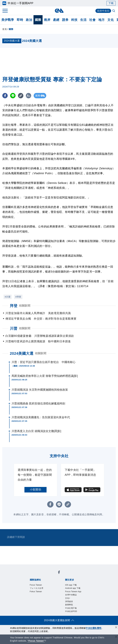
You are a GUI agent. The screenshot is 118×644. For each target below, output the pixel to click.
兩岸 (47, 20)
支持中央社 (103, 11)
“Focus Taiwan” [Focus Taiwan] (36, 641)
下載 (111, 3)
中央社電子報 (71, 608)
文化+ (68, 598)
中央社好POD (71, 611)
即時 (20, 20)
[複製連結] (21, 96)
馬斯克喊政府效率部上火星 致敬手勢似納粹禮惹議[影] (45, 376)
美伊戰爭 (8, 20)
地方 (101, 20)
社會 (92, 20)
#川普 (8, 297)
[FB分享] (5, 96)
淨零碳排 (69, 602)
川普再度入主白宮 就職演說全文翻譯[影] (36, 431)
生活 (83, 20)
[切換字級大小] (29, 96)
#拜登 (18, 297)
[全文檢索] (114, 11)
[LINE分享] (13, 96)
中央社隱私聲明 (94, 628)
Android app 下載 (73, 588)
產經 (56, 20)
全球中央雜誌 (71, 595)
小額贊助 (35, 490)
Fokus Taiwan (36, 592)
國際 (38, 20)
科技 (74, 20)
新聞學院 (69, 605)
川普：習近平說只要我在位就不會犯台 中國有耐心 (43, 362)
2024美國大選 (22, 353)
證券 (65, 20)
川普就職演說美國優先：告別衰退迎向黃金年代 (41, 417)
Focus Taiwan (36, 585)
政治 (29, 20)
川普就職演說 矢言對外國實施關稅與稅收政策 (40, 390)
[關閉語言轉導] (116, 637)
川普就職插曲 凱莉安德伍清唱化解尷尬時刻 (38, 404)
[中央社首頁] (59, 11)
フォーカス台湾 (37, 588)
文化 (111, 20)
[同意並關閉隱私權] (116, 628)
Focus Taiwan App (73, 592)
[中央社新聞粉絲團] (59, 573)
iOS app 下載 (71, 585)
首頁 (5, 29)
